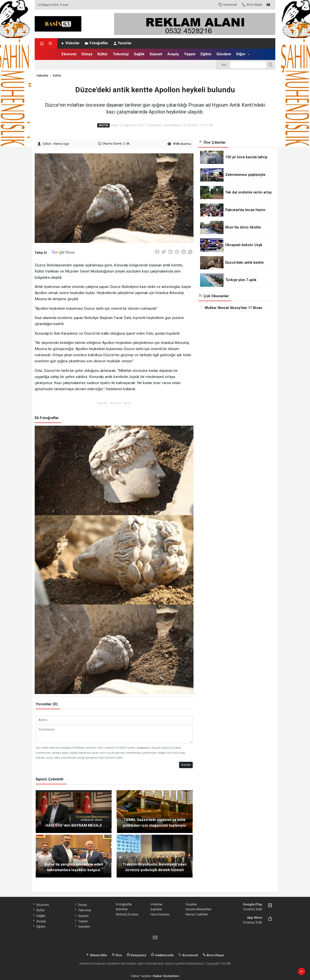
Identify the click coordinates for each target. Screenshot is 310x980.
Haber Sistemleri (166, 976)
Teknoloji (121, 54)
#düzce (116, 403)
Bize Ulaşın (252, 4)
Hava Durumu (160, 914)
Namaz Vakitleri (197, 914)
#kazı (127, 403)
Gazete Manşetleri (198, 909)
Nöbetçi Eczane (127, 914)
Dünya (87, 54)
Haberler (42, 75)
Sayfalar (156, 909)
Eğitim (206, 54)
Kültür (103, 54)
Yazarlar (122, 43)
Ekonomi (69, 54)
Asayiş (173, 54)
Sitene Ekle (96, 955)
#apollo (102, 403)
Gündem (224, 54)
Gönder (186, 765)
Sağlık (139, 54)
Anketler (122, 909)
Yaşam (190, 54)
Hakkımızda (162, 955)
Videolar (70, 43)
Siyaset (156, 54)
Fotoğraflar (96, 43)
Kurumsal (228, 4)
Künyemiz (136, 955)
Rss (117, 955)
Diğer (241, 54)
